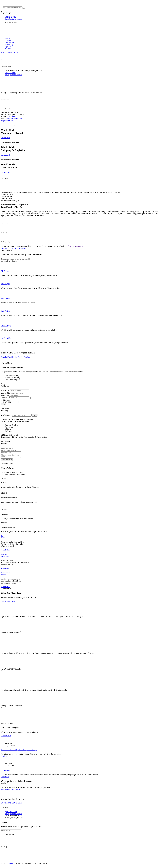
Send (4, 404)
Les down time (6, 771)
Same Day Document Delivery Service (15, 248)
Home (8, 38)
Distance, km (6, 398)
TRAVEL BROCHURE (9, 52)
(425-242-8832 (11, 17)
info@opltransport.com (14, 19)
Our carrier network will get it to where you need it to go (19, 750)
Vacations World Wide (5, 556)
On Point (10, 864)
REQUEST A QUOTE (9, 602)
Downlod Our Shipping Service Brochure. (16, 357)
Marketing (9, 45)
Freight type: (5, 400)
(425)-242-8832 (11, 812)
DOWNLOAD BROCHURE (11, 804)
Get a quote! (5, 138)
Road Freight (6, 326)
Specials (8, 47)
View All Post (6, 736)
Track (35, 415)
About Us (9, 40)
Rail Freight (6, 298)
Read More (5, 757)
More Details (6, 551)
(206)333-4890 (11, 116)
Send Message (7, 460)
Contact (8, 49)
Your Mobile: (6, 393)
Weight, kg (5, 395)
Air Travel (3, 537)
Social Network (11, 43)
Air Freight (5, 271)
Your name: (5, 391)
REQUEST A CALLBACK (11, 790)
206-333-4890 (10, 73)
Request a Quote (7, 120)
